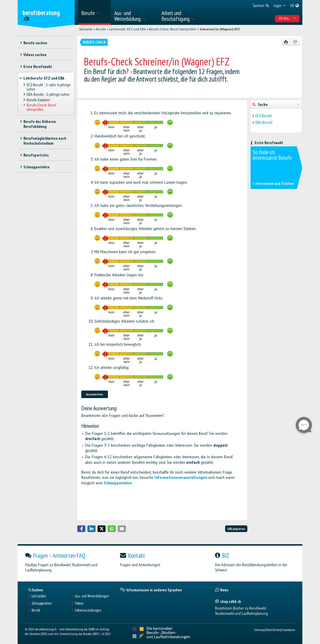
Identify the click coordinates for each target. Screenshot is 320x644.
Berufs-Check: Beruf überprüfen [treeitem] (41, 107)
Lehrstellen (39, 596)
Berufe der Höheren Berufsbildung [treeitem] (40, 124)
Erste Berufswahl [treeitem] (38, 67)
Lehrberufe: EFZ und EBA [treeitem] (44, 78)
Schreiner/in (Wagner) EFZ (220, 29)
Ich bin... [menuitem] (287, 18)
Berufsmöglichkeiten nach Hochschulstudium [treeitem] (45, 141)
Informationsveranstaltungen (181, 478)
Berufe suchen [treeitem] (35, 43)
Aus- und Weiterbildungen (92, 596)
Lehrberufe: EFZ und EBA (128, 29)
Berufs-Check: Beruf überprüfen (173, 29)
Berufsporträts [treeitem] (36, 155)
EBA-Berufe (264, 123)
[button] (81, 529)
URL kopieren (236, 529)
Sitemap (259, 630)
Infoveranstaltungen (88, 610)
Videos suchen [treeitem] (35, 55)
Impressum (288, 630)
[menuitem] (94, 12)
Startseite (86, 29)
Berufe (101, 29)
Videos (79, 603)
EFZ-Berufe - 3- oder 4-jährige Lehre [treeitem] (49, 87)
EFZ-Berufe (264, 116)
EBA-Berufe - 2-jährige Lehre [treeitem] (48, 95)
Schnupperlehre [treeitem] (36, 167)
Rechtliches (273, 630)
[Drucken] (286, 42)
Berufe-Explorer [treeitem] (38, 100)
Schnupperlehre (118, 483)
